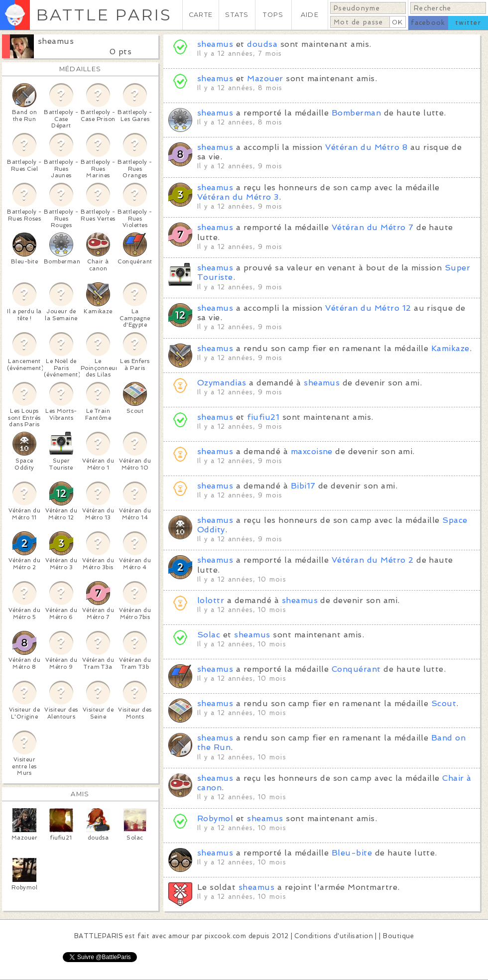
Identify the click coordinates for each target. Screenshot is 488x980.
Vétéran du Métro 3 (238, 197)
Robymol (215, 818)
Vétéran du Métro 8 (366, 147)
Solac (209, 635)
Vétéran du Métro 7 (373, 227)
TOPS (273, 15)
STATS (237, 15)
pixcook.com (225, 936)
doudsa (262, 44)
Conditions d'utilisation (334, 936)
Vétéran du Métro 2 (373, 560)
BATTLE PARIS (104, 15)
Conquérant (356, 669)
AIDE (310, 15)
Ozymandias (222, 383)
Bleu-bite (352, 853)
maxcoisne (312, 451)
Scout (444, 703)
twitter (468, 23)
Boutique (398, 936)
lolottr (211, 600)
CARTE (201, 15)
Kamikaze (450, 348)
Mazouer (265, 78)
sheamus (56, 41)
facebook (428, 23)
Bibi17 (303, 486)
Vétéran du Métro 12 (368, 308)
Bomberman (356, 113)
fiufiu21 (263, 417)
